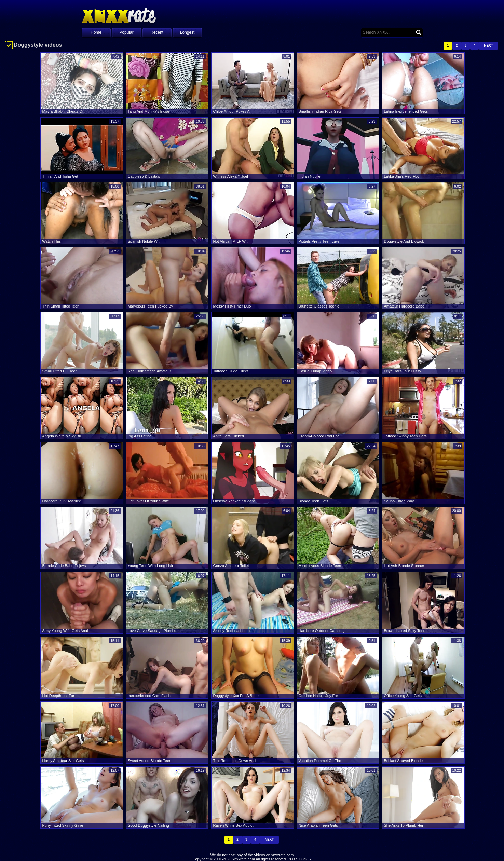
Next (488, 46)
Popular (126, 32)
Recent (157, 32)
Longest (187, 32)
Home (96, 32)
